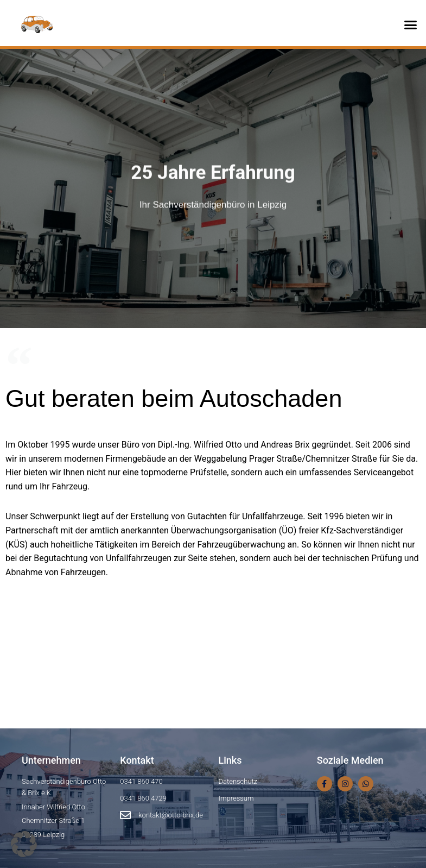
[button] (411, 24)
